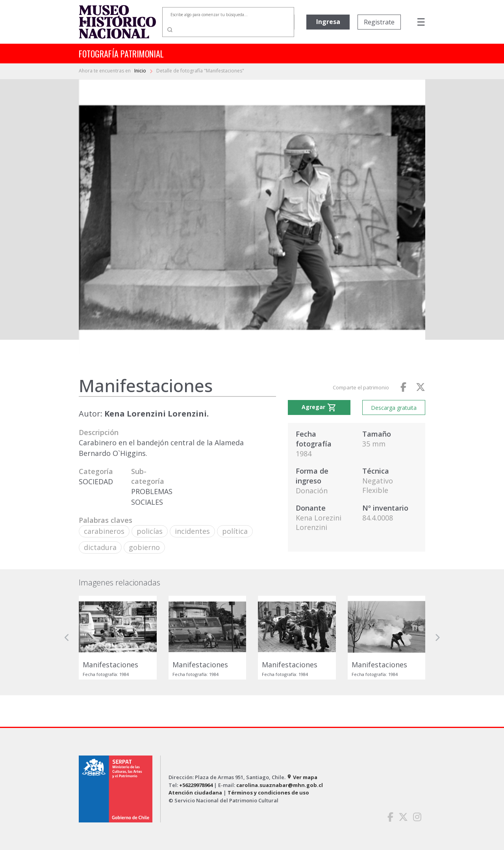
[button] (67, 638)
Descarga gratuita (394, 408)
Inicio (141, 71)
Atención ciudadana (195, 793)
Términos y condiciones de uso (268, 793)
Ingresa (328, 22)
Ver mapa (302, 777)
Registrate (379, 22)
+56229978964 (196, 785)
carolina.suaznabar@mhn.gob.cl (280, 785)
